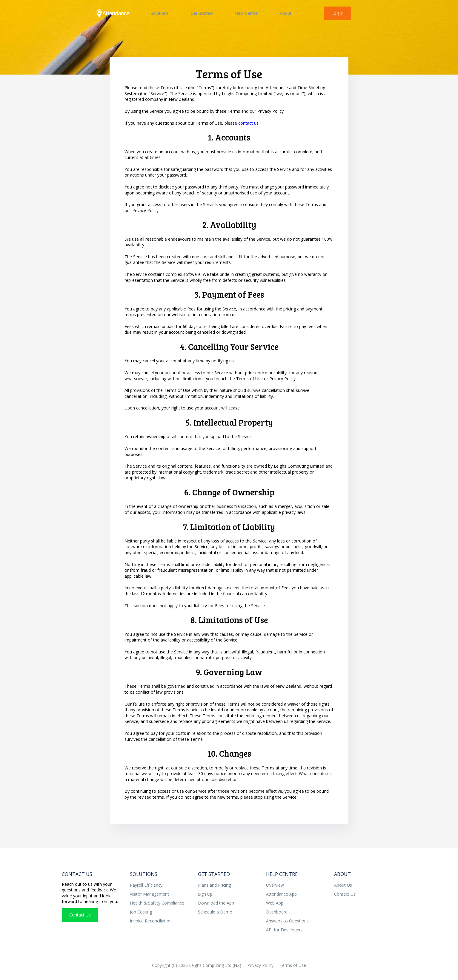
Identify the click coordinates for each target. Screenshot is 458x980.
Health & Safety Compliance (157, 903)
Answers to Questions (287, 921)
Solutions (159, 13)
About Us (343, 885)
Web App (275, 903)
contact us (248, 123)
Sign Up (205, 894)
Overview (275, 885)
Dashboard (277, 912)
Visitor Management (149, 894)
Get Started (202, 13)
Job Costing (141, 912)
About (286, 13)
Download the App (216, 903)
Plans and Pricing (214, 885)
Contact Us (77, 874)
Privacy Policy (260, 965)
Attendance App (281, 894)
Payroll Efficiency (146, 885)
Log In (338, 13)
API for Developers (284, 930)
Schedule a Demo (215, 912)
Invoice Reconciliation (151, 921)
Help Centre (246, 13)
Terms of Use (293, 965)
